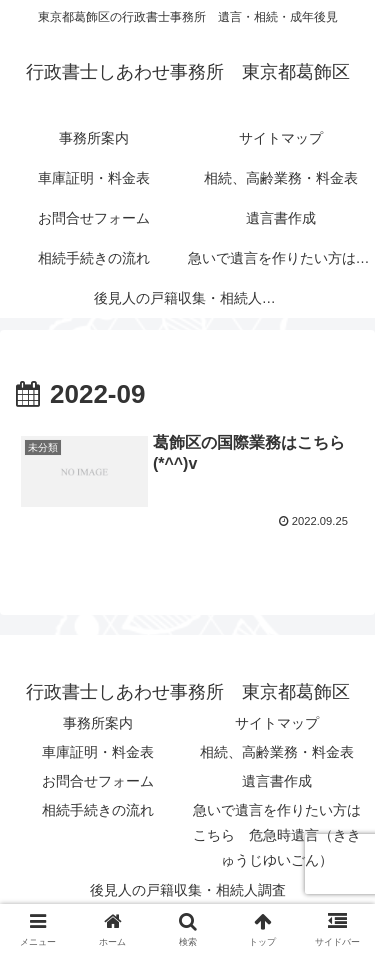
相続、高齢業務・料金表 (277, 752)
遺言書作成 (277, 781)
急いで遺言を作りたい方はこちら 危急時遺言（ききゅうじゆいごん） (277, 835)
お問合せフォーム (98, 781)
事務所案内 (98, 723)
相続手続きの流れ (98, 810)
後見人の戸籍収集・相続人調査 (188, 890)
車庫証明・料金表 (98, 752)
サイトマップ (277, 723)
